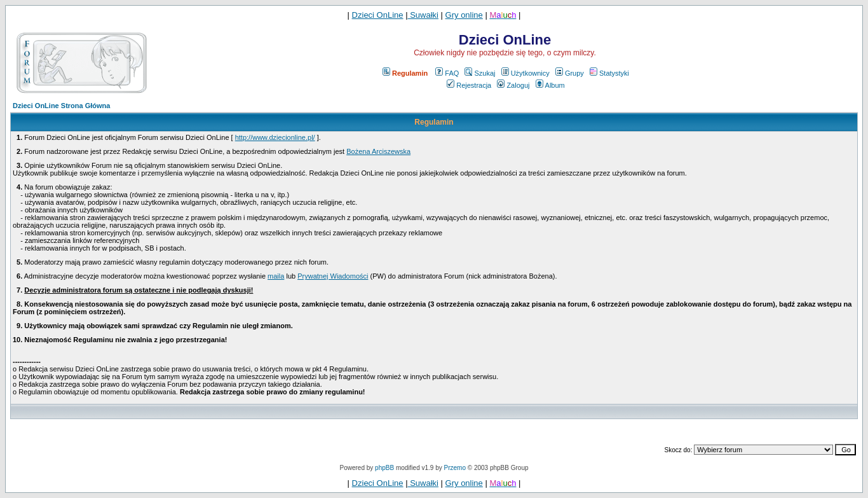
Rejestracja (469, 85)
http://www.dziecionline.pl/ (275, 137)
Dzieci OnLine (378, 15)
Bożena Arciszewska (378, 151)
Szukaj (480, 73)
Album (550, 85)
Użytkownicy (526, 73)
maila (276, 276)
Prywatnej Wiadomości (333, 276)
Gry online (464, 15)
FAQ (447, 73)
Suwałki (423, 15)
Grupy (570, 73)
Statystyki (609, 73)
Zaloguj (513, 85)
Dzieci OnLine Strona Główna (61, 106)
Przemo (455, 468)
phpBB (384, 468)
